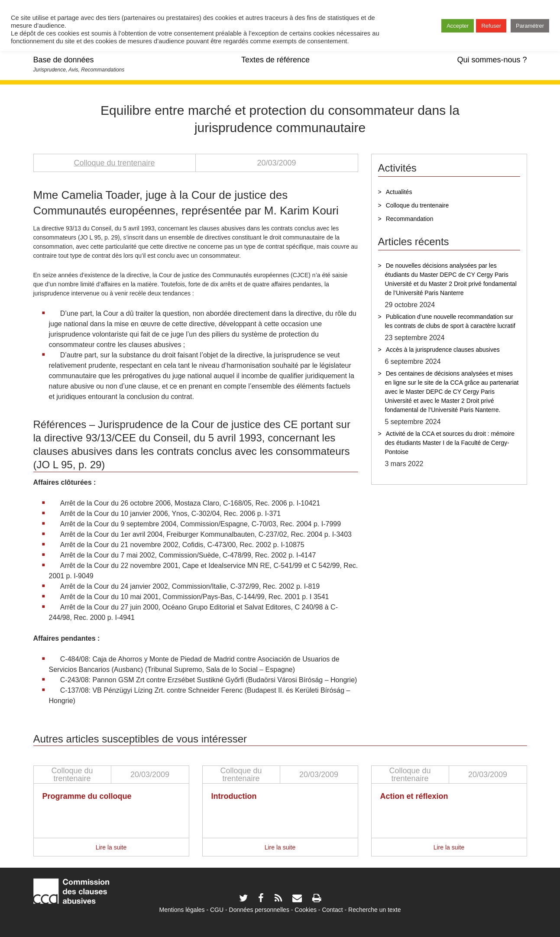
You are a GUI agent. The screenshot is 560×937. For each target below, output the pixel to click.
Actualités (399, 192)
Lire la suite (111, 847)
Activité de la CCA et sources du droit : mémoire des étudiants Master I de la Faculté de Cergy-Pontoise (450, 443)
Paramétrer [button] (530, 26)
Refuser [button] (491, 26)
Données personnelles (259, 910)
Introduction (234, 796)
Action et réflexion (414, 796)
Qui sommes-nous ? (492, 60)
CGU (217, 910)
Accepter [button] (458, 26)
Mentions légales (182, 910)
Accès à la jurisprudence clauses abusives (443, 350)
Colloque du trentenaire (114, 163)
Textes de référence (275, 60)
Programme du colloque (87, 796)
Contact (332, 910)
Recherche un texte (374, 910)
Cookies (306, 910)
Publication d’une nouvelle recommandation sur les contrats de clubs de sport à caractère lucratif (450, 321)
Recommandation (410, 219)
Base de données (64, 60)
